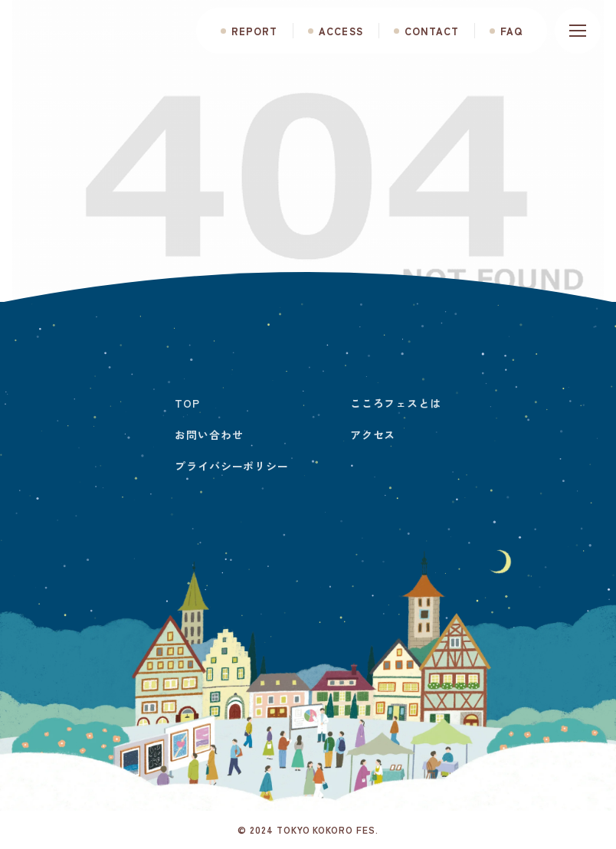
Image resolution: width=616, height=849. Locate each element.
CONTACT (432, 31)
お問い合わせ (209, 434)
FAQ (511, 31)
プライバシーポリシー (231, 466)
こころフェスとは (396, 403)
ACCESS (341, 31)
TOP (187, 403)
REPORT (254, 31)
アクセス (373, 434)
